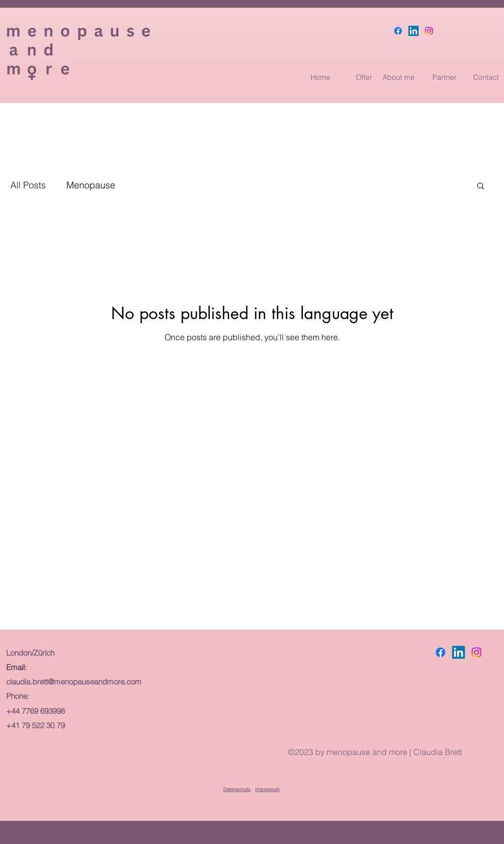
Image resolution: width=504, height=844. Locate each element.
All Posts (28, 185)
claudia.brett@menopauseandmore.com (74, 682)
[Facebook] (398, 31)
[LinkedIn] (413, 31)
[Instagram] (429, 31)
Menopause (91, 185)
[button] (481, 187)
